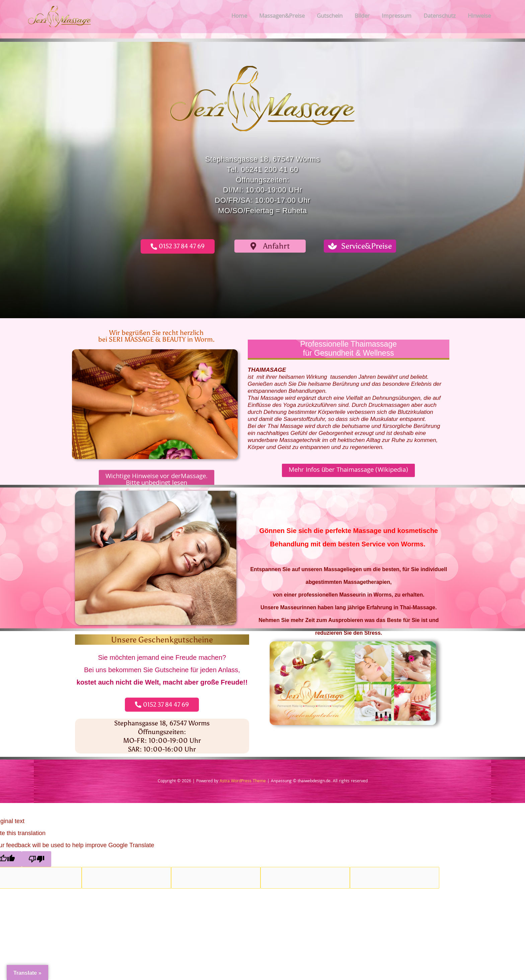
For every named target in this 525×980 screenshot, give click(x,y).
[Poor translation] (36, 859)
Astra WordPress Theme (243, 781)
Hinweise (479, 17)
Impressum (397, 17)
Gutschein (330, 17)
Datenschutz (440, 17)
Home (239, 17)
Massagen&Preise (282, 17)
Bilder (362, 17)
